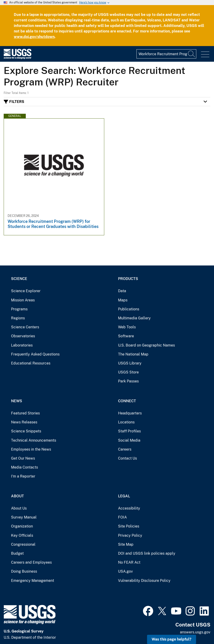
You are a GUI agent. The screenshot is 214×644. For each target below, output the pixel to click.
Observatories (23, 336)
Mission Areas (23, 300)
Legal (124, 496)
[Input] (166, 54)
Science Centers (25, 327)
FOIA (122, 517)
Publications (129, 309)
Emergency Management (33, 581)
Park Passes (128, 381)
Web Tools (127, 327)
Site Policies (129, 526)
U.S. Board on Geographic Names (146, 345)
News (17, 401)
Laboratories (22, 345)
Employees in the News (31, 449)
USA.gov (125, 571)
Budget (17, 553)
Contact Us (127, 458)
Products (128, 279)
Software (126, 336)
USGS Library (130, 363)
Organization (22, 526)
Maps (123, 300)
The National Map (133, 354)
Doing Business (24, 571)
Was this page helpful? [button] (172, 639)
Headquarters (130, 413)
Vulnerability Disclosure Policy (144, 581)
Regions (18, 318)
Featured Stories (25, 413)
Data (122, 291)
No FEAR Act (129, 562)
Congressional (23, 544)
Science (19, 279)
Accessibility (129, 508)
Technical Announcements (34, 440)
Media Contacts (25, 467)
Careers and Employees (31, 562)
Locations (126, 422)
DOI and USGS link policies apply (147, 553)
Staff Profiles (129, 431)
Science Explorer (26, 291)
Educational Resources (31, 363)
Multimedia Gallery (134, 318)
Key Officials (22, 535)
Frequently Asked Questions (35, 354)
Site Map (126, 544)
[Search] (192, 54)
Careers (125, 449)
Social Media (129, 440)
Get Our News (23, 458)
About (17, 496)
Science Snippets (26, 431)
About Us (19, 508)
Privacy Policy (130, 535)
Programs (19, 309)
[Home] (17, 58)
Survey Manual (24, 517)
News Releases (24, 422)
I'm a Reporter (23, 476)
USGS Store (128, 372)
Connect (127, 401)
